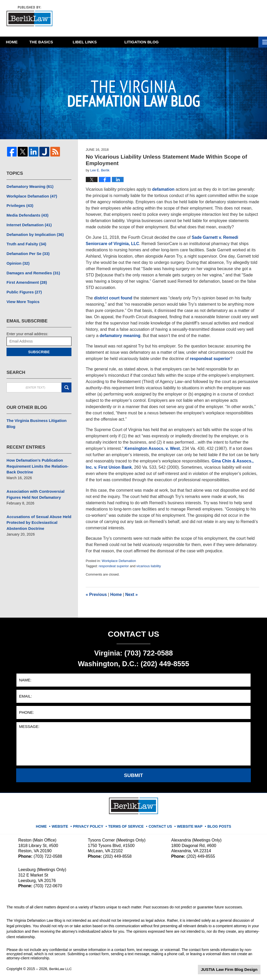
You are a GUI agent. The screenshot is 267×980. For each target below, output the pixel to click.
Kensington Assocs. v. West (152, 448)
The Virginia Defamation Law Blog (31, 17)
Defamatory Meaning (28, 186)
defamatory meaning (120, 336)
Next (131, 595)
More (255, 42)
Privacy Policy (93, 824)
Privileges (19, 205)
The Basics (65, 42)
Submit (134, 775)
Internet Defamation (27, 223)
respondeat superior (210, 359)
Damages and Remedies (31, 269)
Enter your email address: (27, 328)
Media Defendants (26, 214)
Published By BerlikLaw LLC (209, 18)
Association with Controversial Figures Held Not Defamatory (33, 480)
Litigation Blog (173, 42)
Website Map (187, 824)
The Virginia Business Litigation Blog (39, 414)
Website (66, 824)
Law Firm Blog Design (236, 969)
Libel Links (117, 42)
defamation (163, 189)
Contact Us (159, 824)
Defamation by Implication (33, 232)
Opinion (17, 259)
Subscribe (39, 346)
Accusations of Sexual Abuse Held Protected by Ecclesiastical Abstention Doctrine (37, 507)
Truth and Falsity (25, 241)
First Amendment (25, 278)
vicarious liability (149, 566)
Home (20, 42)
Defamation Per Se (26, 250)
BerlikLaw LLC (61, 969)
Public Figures (23, 287)
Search (66, 382)
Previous (96, 595)
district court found (113, 298)
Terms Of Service (128, 824)
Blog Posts (215, 824)
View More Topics (22, 296)
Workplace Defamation (119, 561)
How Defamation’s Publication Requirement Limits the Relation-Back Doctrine (35, 453)
